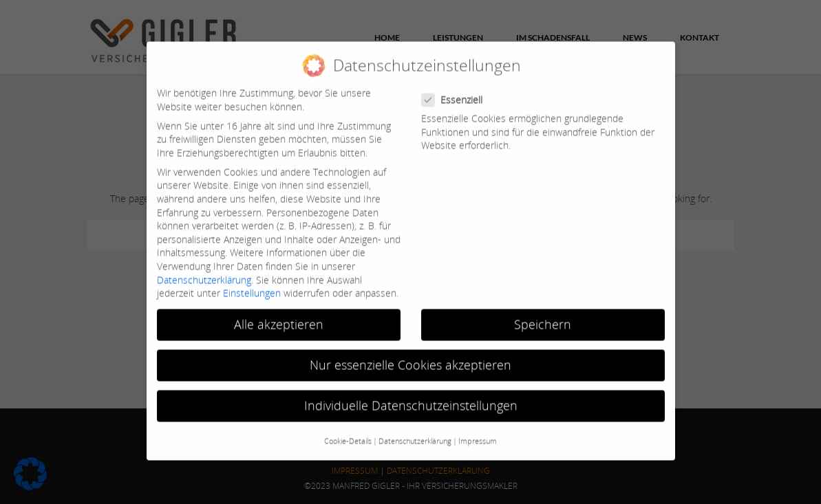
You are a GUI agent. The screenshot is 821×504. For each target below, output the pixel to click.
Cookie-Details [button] (348, 434)
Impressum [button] (478, 434)
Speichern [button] (543, 317)
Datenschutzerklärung (204, 272)
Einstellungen (252, 286)
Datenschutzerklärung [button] (415, 434)
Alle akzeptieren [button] (279, 317)
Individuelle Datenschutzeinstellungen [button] (411, 398)
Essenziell (458, 92)
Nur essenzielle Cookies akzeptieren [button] (410, 358)
